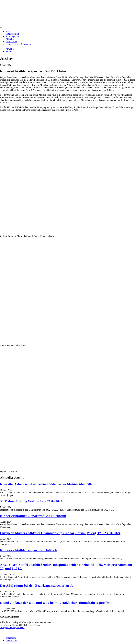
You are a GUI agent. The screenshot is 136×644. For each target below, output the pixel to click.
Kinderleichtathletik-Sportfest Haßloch (28, 550)
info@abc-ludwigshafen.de (12, 627)
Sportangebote (12, 36)
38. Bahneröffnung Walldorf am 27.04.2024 (31, 501)
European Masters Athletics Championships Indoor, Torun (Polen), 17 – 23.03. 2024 (60, 533)
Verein (9, 31)
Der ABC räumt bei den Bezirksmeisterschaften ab (37, 585)
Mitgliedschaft (12, 34)
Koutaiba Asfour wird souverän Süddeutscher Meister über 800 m (48, 484)
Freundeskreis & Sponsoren (18, 44)
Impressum (11, 638)
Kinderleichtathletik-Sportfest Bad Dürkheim (33, 516)
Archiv (9, 51)
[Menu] (1, 27)
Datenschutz (11, 640)
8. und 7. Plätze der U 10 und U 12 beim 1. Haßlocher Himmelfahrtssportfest (55, 603)
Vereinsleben (11, 41)
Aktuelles (10, 39)
